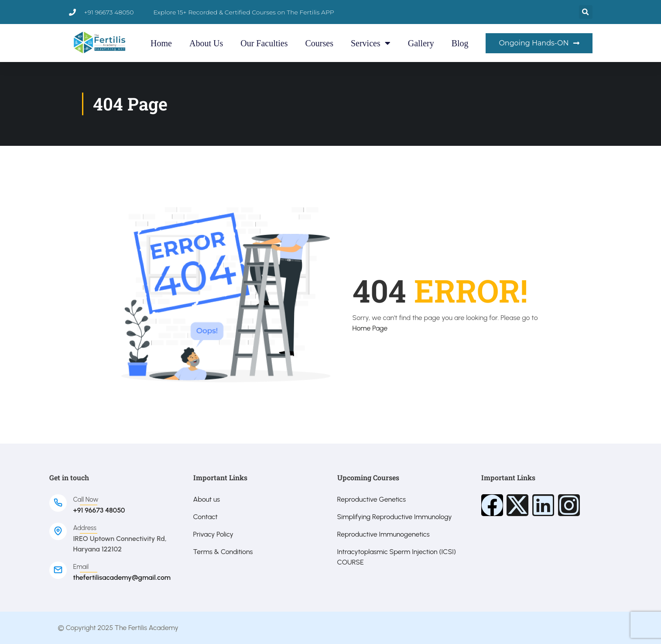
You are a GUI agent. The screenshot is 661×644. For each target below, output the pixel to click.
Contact (205, 517)
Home (161, 43)
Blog (460, 43)
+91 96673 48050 (99, 510)
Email (81, 567)
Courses (319, 43)
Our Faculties (264, 43)
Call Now (86, 499)
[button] (586, 12)
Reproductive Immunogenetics (384, 534)
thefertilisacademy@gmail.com (122, 577)
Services (371, 43)
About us (207, 499)
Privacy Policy (213, 534)
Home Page (370, 328)
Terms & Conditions (223, 552)
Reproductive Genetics (372, 499)
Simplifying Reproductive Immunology (395, 517)
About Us (206, 43)
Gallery (421, 43)
